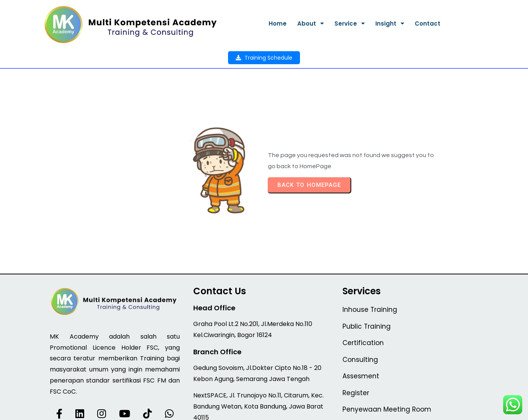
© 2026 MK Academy (264, 409)
